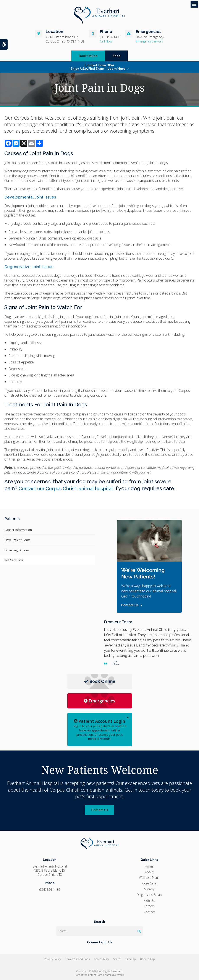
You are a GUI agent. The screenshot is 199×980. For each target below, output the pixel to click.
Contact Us (100, 810)
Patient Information (18, 530)
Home (149, 866)
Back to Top (147, 959)
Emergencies (99, 701)
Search (117, 959)
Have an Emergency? (150, 37)
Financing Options (17, 550)
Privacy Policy (53, 959)
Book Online (88, 56)
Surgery (149, 889)
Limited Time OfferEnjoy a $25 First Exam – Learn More (98, 67)
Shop (116, 56)
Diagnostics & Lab (149, 895)
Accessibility (101, 959)
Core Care (149, 883)
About (149, 872)
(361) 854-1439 (110, 37)
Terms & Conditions (77, 959)
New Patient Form (17, 540)
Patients (149, 900)
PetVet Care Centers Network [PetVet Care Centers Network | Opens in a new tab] (106, 975)
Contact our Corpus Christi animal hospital (70, 488)
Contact (149, 912)
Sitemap (131, 959)
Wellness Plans (149, 878)
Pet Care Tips (14, 560)
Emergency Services (149, 41)
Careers (149, 906)
